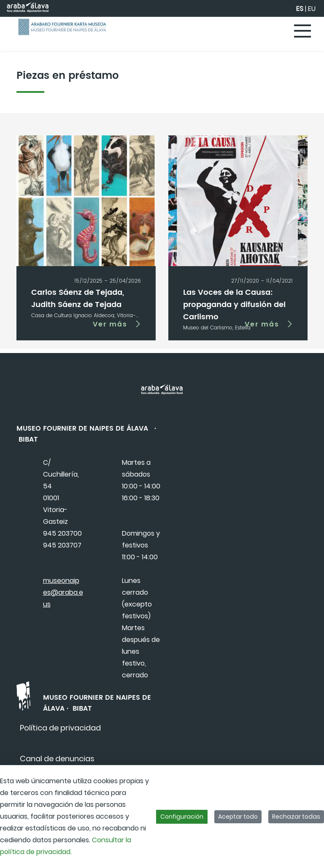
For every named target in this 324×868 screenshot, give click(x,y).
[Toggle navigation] (303, 32)
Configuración (182, 817)
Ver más (110, 324)
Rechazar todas (296, 817)
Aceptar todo (238, 817)
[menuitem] (60, 728)
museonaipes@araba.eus (63, 592)
